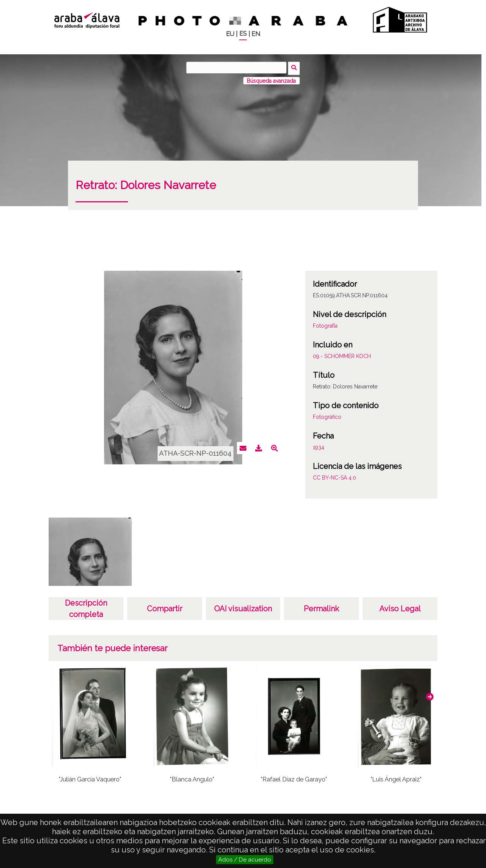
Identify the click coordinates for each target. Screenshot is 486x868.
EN (256, 34)
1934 (319, 446)
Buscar (295, 67)
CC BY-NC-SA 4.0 (335, 477)
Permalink (321, 608)
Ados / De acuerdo (245, 860)
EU (230, 34)
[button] (430, 695)
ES (243, 34)
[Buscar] (237, 68)
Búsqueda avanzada (271, 79)
